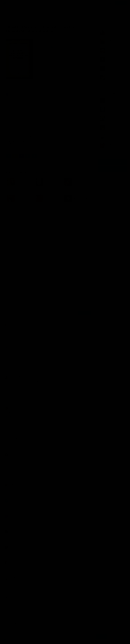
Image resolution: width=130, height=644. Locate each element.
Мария (9, 392)
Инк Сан (10, 361)
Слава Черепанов (13, 377)
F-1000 (17, 233)
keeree (9, 608)
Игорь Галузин (12, 562)
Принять (101, 637)
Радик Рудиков (12, 423)
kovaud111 (18, 246)
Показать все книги (109, 85)
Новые (23, 225)
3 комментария (85, 84)
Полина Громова (13, 454)
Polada (9, 485)
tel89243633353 (13, 593)
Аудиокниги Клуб (13, 640)
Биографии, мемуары (16, 94)
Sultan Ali (10, 407)
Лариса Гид (11, 438)
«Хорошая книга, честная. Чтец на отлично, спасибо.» (51, 84)
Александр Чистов (14, 623)
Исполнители (31, 3)
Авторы (20, 3)
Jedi (15, 264)
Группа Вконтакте (112, 162)
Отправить (84, 313)
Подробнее (54, 638)
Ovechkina (11, 346)
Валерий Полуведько (15, 546)
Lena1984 (10, 469)
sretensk (10, 330)
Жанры (12, 3)
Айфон (9, 500)
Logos (9, 531)
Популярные (11, 225)
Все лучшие (106, 152)
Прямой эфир (16, 325)
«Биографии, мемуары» (40, 172)
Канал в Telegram (112, 169)
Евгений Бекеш (12, 577)
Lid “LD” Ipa (11, 515)
